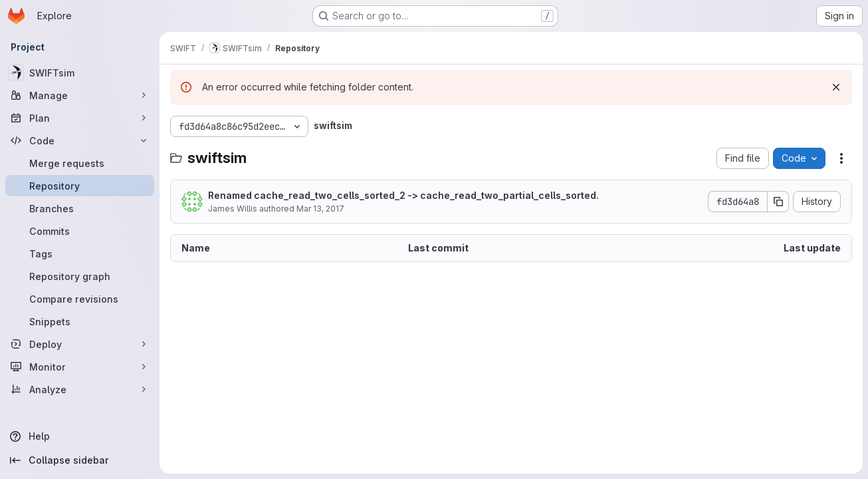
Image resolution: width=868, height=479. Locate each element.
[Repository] (80, 186)
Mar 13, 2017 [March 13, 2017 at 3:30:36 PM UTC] (320, 209)
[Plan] (80, 118)
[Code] (80, 140)
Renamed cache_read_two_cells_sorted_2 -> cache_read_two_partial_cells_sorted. (403, 195)
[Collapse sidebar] (80, 460)
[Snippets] (80, 321)
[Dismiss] (836, 87)
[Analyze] (80, 389)
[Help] (80, 436)
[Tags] (80, 253)
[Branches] (80, 208)
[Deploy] (80, 344)
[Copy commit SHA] (778, 202)
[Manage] (80, 95)
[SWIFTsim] (80, 73)
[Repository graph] (80, 276)
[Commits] (80, 231)
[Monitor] (80, 367)
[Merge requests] (80, 163)
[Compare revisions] (80, 299)
